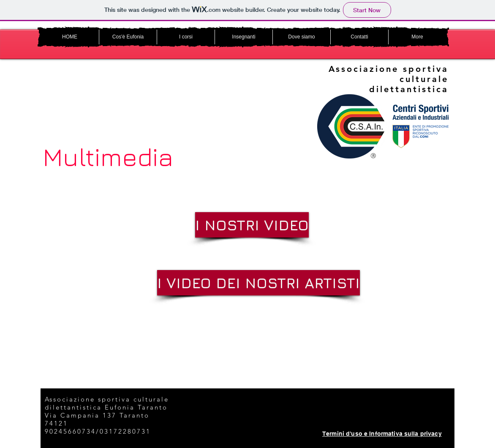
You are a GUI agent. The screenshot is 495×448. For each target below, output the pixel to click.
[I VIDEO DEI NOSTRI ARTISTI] (258, 283)
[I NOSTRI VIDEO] (252, 225)
